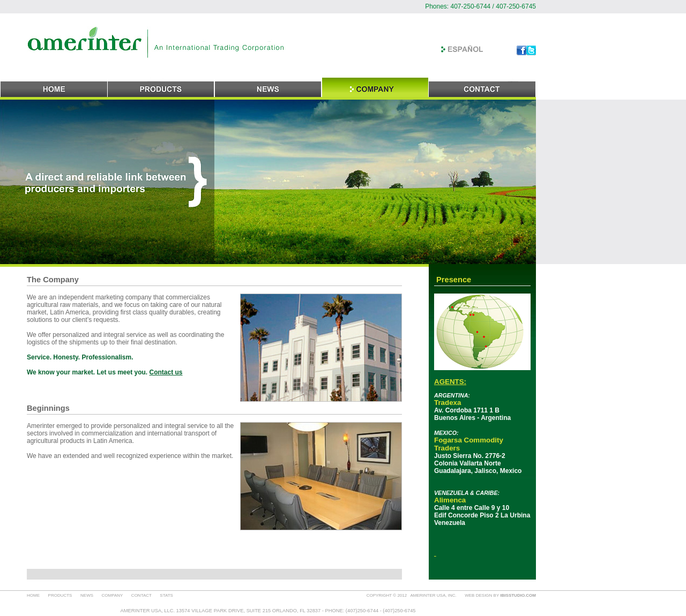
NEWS (87, 595)
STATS (166, 595)
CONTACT (141, 595)
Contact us (166, 372)
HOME (33, 595)
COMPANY (113, 595)
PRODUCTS (60, 595)
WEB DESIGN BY (500, 595)
